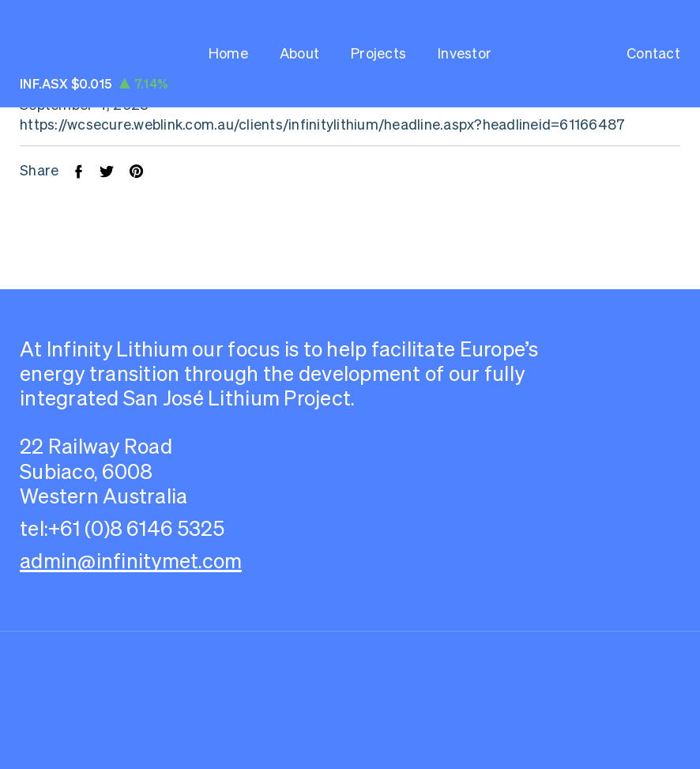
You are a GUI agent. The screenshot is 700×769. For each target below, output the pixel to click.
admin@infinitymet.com (131, 561)
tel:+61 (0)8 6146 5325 (122, 528)
